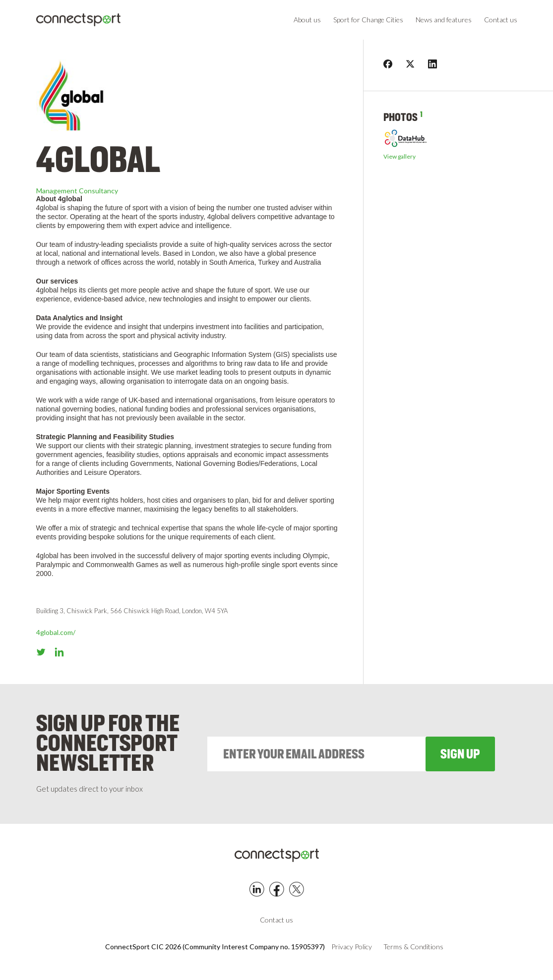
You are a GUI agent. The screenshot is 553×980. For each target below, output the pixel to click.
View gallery (399, 157)
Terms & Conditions (413, 947)
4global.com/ (56, 632)
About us (307, 20)
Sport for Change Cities (368, 20)
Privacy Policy (352, 947)
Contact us (501, 20)
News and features (444, 20)
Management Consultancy (77, 191)
